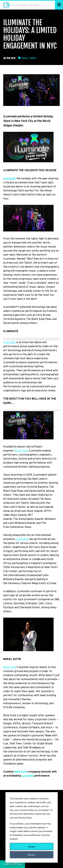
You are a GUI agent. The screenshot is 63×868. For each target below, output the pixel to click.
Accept (32, 846)
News (25, 58)
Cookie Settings (13, 864)
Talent (33, 58)
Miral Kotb (21, 451)
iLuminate (9, 342)
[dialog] (32, 827)
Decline (32, 855)
